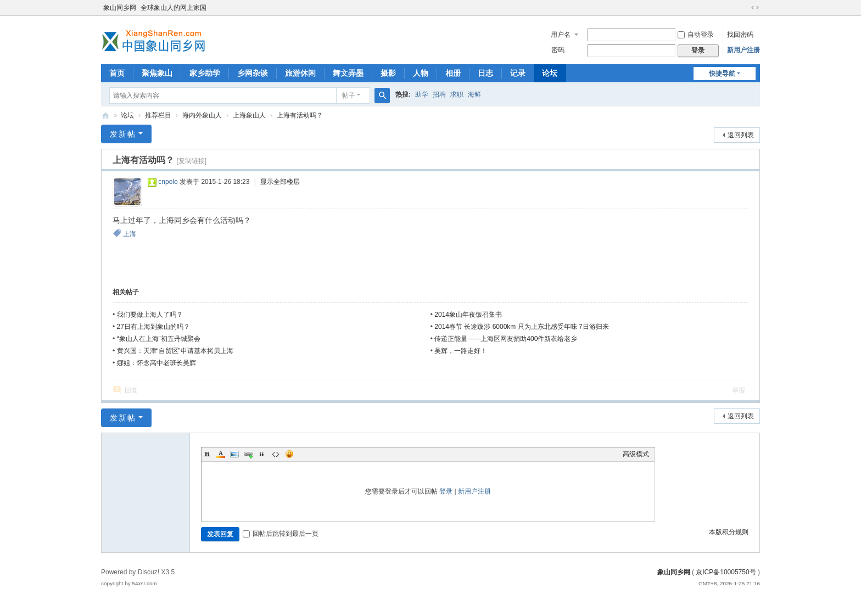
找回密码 (740, 35)
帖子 (349, 96)
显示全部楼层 (280, 182)
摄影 (388, 73)
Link (248, 454)
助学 (422, 94)
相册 (453, 73)
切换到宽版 (755, 8)
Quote (262, 454)
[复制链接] (191, 161)
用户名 (561, 35)
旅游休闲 (300, 73)
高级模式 (636, 454)
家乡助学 (205, 73)
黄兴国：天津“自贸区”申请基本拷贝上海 (175, 351)
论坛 (550, 73)
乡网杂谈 (253, 73)
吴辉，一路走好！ (461, 351)
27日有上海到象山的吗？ (153, 327)
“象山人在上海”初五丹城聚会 (159, 339)
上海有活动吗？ (300, 115)
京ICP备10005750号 (726, 572)
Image (234, 454)
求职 (457, 94)
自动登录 (696, 35)
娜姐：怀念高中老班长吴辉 (156, 363)
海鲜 (474, 94)
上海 (130, 234)
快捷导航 (722, 74)
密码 (558, 50)
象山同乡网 (120, 8)
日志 (485, 73)
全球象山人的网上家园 (174, 8)
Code (276, 454)
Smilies (289, 454)
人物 (421, 73)
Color (221, 454)
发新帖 (123, 134)
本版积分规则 (729, 532)
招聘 (439, 94)
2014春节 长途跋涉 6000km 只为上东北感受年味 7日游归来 (521, 327)
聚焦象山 (157, 73)
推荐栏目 (158, 115)
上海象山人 (249, 115)
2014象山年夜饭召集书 (468, 315)
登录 (446, 491)
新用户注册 (743, 50)
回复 (131, 390)
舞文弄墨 (348, 73)
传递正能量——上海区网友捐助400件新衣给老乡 (506, 339)
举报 (739, 390)
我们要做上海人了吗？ (150, 315)
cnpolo (168, 182)
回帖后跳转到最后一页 (281, 534)
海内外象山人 (202, 115)
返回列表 (741, 135)
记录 (518, 73)
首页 (117, 73)
